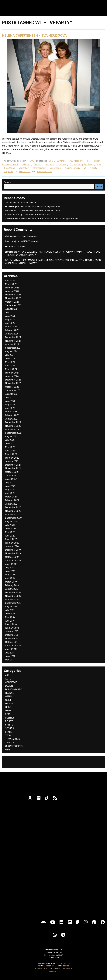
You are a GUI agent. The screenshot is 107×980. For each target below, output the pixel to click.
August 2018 (11, 606)
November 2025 (13, 298)
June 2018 (10, 614)
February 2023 (12, 415)
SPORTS (10, 728)
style (99, 164)
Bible (46, 968)
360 (51, 161)
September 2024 (13, 348)
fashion (38, 164)
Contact (56, 971)
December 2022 (13, 422)
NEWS (8, 711)
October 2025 (12, 302)
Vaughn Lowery (73, 168)
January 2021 (12, 504)
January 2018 (12, 631)
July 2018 (10, 610)
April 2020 (10, 536)
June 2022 (10, 443)
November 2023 (13, 383)
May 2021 (10, 490)
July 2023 (10, 397)
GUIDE (8, 700)
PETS (8, 714)
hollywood (50, 164)
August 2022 (11, 436)
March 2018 (11, 624)
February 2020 (12, 543)
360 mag (61, 161)
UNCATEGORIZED (14, 746)
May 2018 (10, 617)
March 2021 (11, 497)
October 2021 (12, 472)
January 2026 (12, 291)
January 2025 (12, 334)
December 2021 (13, 465)
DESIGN (9, 686)
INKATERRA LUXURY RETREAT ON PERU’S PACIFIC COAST (34, 211)
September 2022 (13, 433)
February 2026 (12, 288)
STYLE (8, 732)
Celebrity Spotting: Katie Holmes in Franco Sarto (29, 214)
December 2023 (13, 380)
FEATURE (10, 693)
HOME (31, 161)
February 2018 (12, 628)
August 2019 (11, 564)
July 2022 (10, 440)
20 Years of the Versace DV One (21, 203)
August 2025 (11, 309)
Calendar (39, 968)
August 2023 (11, 394)
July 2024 (10, 355)
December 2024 (13, 337)
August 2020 (11, 521)
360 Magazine (76, 161)
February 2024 (12, 373)
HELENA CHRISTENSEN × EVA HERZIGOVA (35, 35)
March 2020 (11, 539)
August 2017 (11, 649)
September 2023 (13, 390)
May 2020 (10, 532)
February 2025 (12, 330)
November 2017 (13, 638)
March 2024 (11, 369)
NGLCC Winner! (31, 241)
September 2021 (13, 475)
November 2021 (13, 468)
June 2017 (10, 656)
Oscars (62, 164)
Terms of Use (60, 968)
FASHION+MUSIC (14, 689)
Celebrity (26, 164)
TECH (8, 735)
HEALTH (9, 703)
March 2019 (11, 582)
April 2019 (10, 578)
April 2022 (10, 451)
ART (7, 675)
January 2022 (12, 461)
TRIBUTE (10, 742)
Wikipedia (8, 171)
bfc (89, 161)
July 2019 (10, 568)
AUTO (8, 679)
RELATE (9, 721)
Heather (9, 247)
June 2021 (10, 486)
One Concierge (29, 236)
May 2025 (10, 319)
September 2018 (13, 603)
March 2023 (11, 412)
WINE (8, 750)
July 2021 (10, 483)
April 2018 (10, 621)
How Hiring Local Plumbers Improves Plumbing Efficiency (33, 207)
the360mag (9, 168)
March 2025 (11, 327)
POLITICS (10, 718)
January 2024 (12, 376)
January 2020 (12, 546)
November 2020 (13, 511)
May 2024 (10, 362)
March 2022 (11, 454)
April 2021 (10, 493)
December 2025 (13, 295)
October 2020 (12, 514)
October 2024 (12, 344)
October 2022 (12, 429)
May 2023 (10, 404)
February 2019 (12, 585)
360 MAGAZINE (44, 171)
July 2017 (10, 653)
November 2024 (13, 341)
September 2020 (13, 518)
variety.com (56, 168)
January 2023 (12, 419)
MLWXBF (21, 247)
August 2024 (11, 351)
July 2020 (10, 525)
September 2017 (13, 646)
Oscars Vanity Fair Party (81, 164)
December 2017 (13, 635)
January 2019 (12, 589)
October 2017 (12, 642)
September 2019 (13, 560)
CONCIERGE (11, 682)
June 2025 (10, 316)
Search (7, 182)
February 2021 (12, 500)
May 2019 (10, 575)
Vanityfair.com (39, 168)
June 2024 (10, 358)
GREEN (9, 696)
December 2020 (13, 507)
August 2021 (11, 479)
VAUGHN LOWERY (28, 255)
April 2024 (10, 366)
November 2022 (13, 426)
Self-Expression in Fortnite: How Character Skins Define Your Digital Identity (42, 218)
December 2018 (13, 592)
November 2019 (13, 553)
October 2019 (12, 557)
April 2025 (10, 323)
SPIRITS (9, 725)
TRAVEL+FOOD (13, 739)
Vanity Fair (24, 168)
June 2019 (10, 571)
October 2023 (12, 387)
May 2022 (10, 447)
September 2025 (13, 305)
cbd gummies (12, 236)
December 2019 (13, 550)
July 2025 (10, 312)
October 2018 (12, 600)
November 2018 (13, 596)
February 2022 (12, 458)
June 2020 (10, 529)
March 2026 (11, 284)
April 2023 (10, 408)
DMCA (51, 968)
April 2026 (10, 281)
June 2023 (10, 401)
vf (85, 168)
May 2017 (10, 660)
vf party (93, 168)
